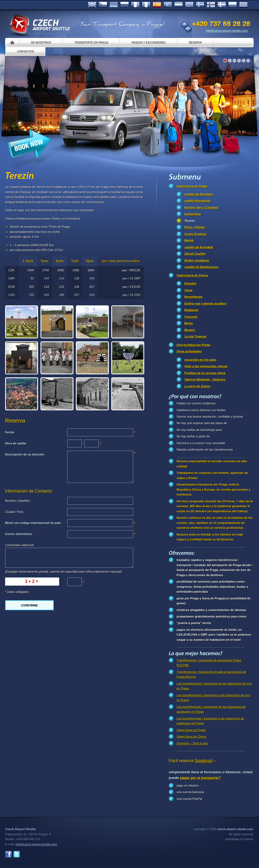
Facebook (9, 854)
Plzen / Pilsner (195, 227)
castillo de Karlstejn (199, 194)
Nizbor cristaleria (197, 260)
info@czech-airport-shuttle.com (227, 31)
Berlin (189, 323)
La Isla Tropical (195, 336)
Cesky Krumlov (195, 234)
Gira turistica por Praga (193, 345)
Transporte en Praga (91, 43)
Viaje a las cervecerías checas (206, 366)
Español (157, 5)
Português (168, 5)
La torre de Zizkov (197, 386)
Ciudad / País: (15, 512)
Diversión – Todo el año (192, 743)
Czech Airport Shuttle (40, 24)
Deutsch (114, 5)
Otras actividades (189, 351)
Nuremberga (193, 297)
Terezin (190, 221)
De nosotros (41, 43)
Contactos (26, 52)
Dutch (179, 5)
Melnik (189, 240)
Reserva (196, 43)
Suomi (211, 5)
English (92, 5)
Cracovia (191, 317)
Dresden (191, 283)
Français (135, 5)
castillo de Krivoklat (199, 247)
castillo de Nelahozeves (201, 267)
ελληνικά (243, 5)
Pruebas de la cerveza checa (205, 373)
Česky (103, 5)
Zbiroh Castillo (195, 254)
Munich (190, 330)
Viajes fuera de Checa (192, 275)
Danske (222, 5)
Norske (189, 5)
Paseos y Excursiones (149, 43)
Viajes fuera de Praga (192, 186)
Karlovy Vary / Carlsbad (201, 207)
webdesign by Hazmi (239, 839)
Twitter (17, 854)
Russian (125, 5)
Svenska (200, 5)
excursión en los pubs (200, 360)
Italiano (146, 5)
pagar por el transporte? (200, 778)
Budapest (191, 310)
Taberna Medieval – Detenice (205, 379)
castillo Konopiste (197, 201)
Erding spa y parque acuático (206, 303)
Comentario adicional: (20, 545)
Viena (189, 290)
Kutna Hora (193, 214)
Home (12, 43)
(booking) (204, 761)
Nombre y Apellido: (18, 501)
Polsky (233, 5)
